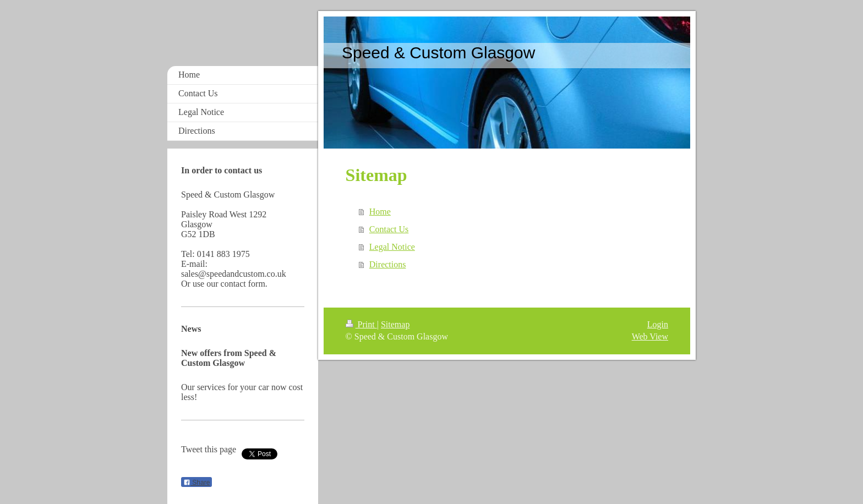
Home (380, 212)
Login (658, 324)
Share (196, 483)
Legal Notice (392, 247)
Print (361, 324)
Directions (388, 264)
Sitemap (395, 324)
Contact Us (389, 229)
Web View (650, 336)
